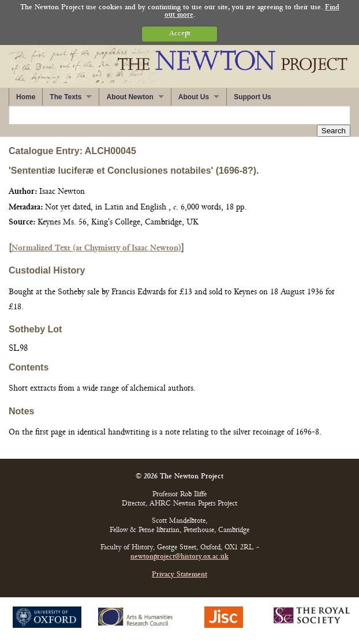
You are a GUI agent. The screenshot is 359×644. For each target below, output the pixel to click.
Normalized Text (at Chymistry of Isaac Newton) (96, 248)
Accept (180, 34)
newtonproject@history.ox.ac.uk (179, 557)
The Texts (66, 97)
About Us (194, 97)
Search (334, 131)
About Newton (130, 97)
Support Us (253, 97)
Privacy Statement (179, 575)
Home (26, 97)
